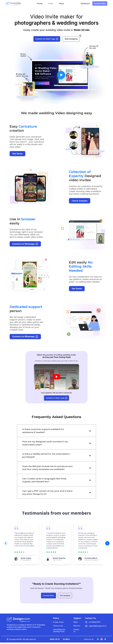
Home (50, 3)
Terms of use (58, 627)
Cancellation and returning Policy (59, 632)
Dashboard (85, 3)
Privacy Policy (58, 624)
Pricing (40, 3)
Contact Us (76, 632)
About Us (77, 627)
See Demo (17, 155)
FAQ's (76, 624)
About (61, 3)
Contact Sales (100, 3)
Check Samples (80, 202)
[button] (107, 545)
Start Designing (65, 597)
